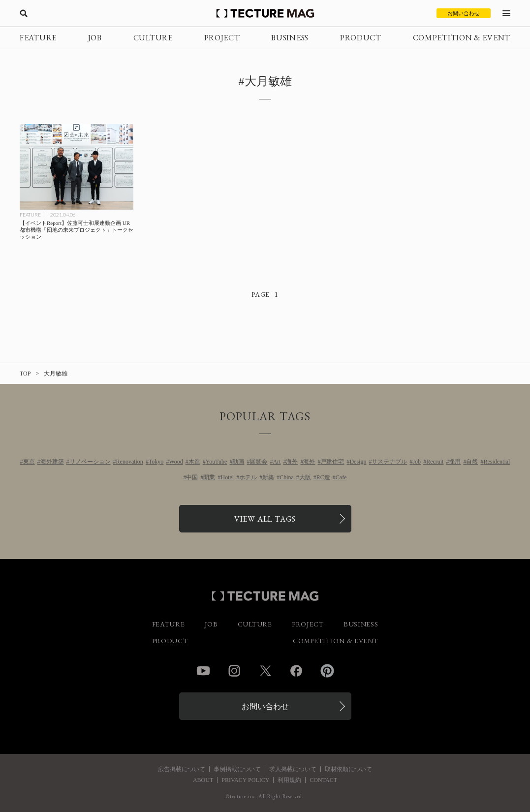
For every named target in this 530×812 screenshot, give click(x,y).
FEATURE (38, 38)
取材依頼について (348, 769)
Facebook (296, 671)
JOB (95, 38)
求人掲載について (293, 769)
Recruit (435, 462)
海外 (292, 462)
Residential (497, 462)
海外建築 (52, 462)
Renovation (130, 462)
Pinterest (327, 671)
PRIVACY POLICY (245, 780)
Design (358, 462)
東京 (29, 462)
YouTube (217, 462)
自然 (472, 462)
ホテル (248, 477)
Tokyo (156, 462)
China (287, 477)
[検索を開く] (24, 13)
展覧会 (258, 462)
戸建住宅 (332, 462)
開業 (209, 477)
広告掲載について (182, 769)
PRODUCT (361, 38)
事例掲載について (237, 769)
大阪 (305, 477)
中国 (192, 477)
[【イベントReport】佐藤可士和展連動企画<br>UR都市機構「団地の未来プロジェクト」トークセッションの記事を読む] (77, 167)
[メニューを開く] (506, 13)
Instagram (234, 671)
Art (277, 462)
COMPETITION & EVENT (462, 38)
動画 (238, 462)
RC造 (323, 477)
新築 (268, 477)
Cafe (341, 477)
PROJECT (222, 38)
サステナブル (389, 462)
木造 (194, 462)
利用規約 (289, 780)
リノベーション (90, 462)
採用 (455, 462)
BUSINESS (290, 38)
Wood (176, 462)
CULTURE (153, 38)
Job (417, 462)
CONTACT (323, 780)
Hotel (227, 477)
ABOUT (203, 780)
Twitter (265, 671)
